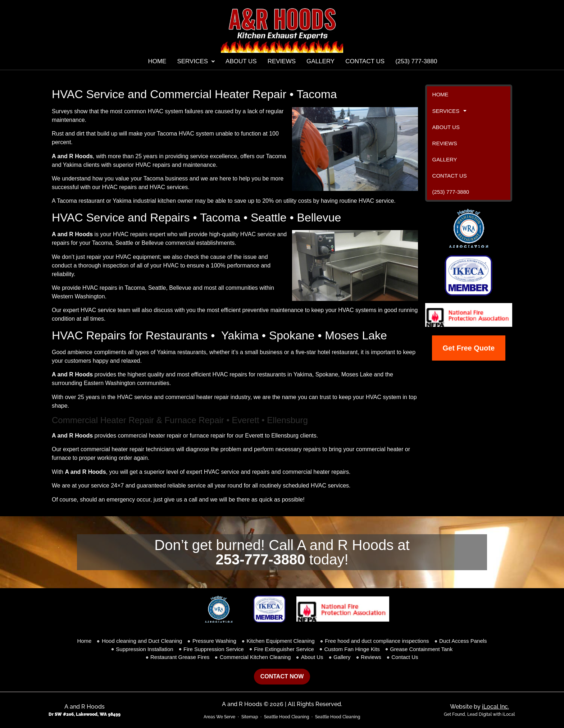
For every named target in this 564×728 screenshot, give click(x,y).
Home (157, 61)
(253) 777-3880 (416, 61)
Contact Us (365, 61)
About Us (241, 61)
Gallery (320, 61)
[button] (196, 61)
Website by (479, 707)
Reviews (282, 61)
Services (196, 61)
